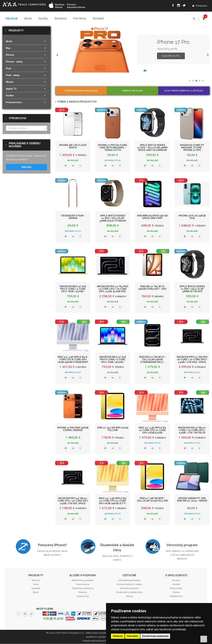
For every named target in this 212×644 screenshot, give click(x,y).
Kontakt (98, 18)
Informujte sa (113, 161)
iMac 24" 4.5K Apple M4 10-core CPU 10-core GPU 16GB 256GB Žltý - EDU (113, 502)
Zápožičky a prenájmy (83, 589)
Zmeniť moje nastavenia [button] (155, 636)
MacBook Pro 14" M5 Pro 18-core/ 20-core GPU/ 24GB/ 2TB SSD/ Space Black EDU (192, 361)
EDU (163, 252)
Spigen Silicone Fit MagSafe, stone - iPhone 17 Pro (192, 148)
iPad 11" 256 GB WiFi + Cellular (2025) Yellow (152, 500)
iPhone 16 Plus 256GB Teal (192, 217)
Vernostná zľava (132, 91)
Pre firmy (80, 18)
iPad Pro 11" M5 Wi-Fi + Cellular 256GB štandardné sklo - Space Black (152, 361)
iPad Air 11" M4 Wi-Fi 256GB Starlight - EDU (152, 288)
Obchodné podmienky (129, 581)
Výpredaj (36, 589)
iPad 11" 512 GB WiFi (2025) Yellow (113, 429)
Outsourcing (83, 596)
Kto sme (176, 581)
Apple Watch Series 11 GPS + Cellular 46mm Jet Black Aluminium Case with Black (192, 292)
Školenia (83, 593)
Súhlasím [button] (118, 636)
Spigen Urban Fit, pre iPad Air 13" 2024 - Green (192, 500)
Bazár (36, 593)
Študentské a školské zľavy (117, 548)
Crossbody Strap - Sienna (73, 217)
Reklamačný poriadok (83, 581)
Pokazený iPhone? (52, 545)
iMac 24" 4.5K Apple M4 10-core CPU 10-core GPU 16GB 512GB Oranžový (152, 432)
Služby (43, 18)
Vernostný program (182, 545)
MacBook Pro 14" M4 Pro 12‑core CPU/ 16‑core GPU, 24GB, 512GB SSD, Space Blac (113, 290)
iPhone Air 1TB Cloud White (73, 146)
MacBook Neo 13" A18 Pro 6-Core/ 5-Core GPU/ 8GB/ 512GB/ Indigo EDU (113, 361)
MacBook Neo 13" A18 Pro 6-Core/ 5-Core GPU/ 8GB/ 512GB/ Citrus (73, 290)
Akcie (28, 18)
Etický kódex (176, 589)
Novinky (36, 581)
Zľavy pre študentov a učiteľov (184, 91)
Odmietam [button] (132, 636)
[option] (132, 50)
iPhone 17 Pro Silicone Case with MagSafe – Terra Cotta (113, 148)
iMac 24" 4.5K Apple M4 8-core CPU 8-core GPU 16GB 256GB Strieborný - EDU (73, 361)
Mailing (26, 167)
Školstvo (61, 18)
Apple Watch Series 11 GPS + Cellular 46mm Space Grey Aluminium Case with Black (152, 149)
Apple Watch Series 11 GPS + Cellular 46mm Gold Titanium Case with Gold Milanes (113, 221)
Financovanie (83, 585)
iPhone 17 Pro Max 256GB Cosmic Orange (73, 429)
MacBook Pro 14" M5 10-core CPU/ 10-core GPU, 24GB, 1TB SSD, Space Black (73, 502)
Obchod (11, 18)
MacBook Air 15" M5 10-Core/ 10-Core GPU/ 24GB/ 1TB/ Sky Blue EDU (192, 432)
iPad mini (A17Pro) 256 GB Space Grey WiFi (152, 217)
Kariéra (176, 593)
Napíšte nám (176, 596)
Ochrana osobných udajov (129, 585)
